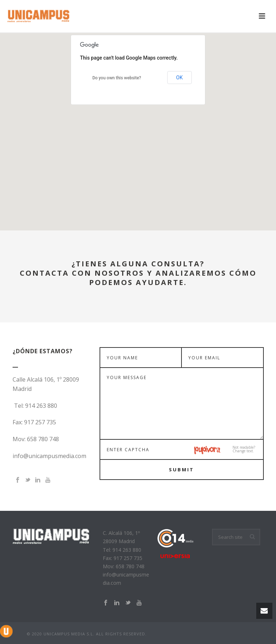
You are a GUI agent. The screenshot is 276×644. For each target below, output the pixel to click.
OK (179, 78)
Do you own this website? (117, 78)
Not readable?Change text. (244, 449)
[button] (138, 125)
